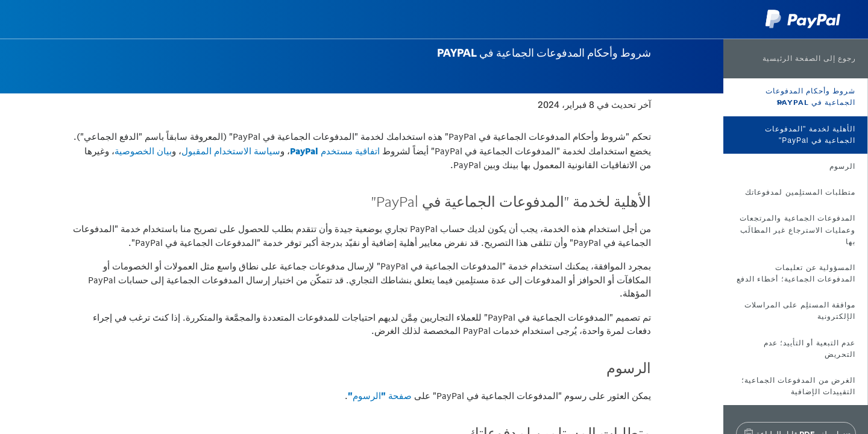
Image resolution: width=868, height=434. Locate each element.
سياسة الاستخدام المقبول (231, 151)
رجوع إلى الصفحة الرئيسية (809, 58)
